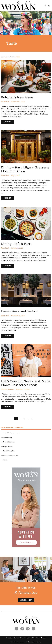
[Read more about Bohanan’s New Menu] (8, 122)
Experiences (8, 446)
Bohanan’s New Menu (17, 97)
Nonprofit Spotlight (11, 455)
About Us (9, 638)
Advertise (35, 638)
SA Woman (5, 102)
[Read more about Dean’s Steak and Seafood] (8, 336)
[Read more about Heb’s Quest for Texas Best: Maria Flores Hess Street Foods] (8, 407)
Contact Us (18, 638)
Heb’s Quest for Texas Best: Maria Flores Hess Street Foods (26, 383)
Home (3, 57)
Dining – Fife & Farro (17, 244)
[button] (45, 6)
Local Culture (11, 57)
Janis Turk (5, 175)
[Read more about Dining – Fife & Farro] (8, 266)
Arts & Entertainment (11, 433)
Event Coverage (9, 442)
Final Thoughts (9, 451)
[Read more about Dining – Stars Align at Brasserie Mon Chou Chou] (8, 198)
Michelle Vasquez (7, 389)
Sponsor (27, 638)
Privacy (44, 638)
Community (8, 437)
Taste (5, 460)
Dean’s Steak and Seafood (20, 311)
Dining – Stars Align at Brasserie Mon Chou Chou (25, 169)
